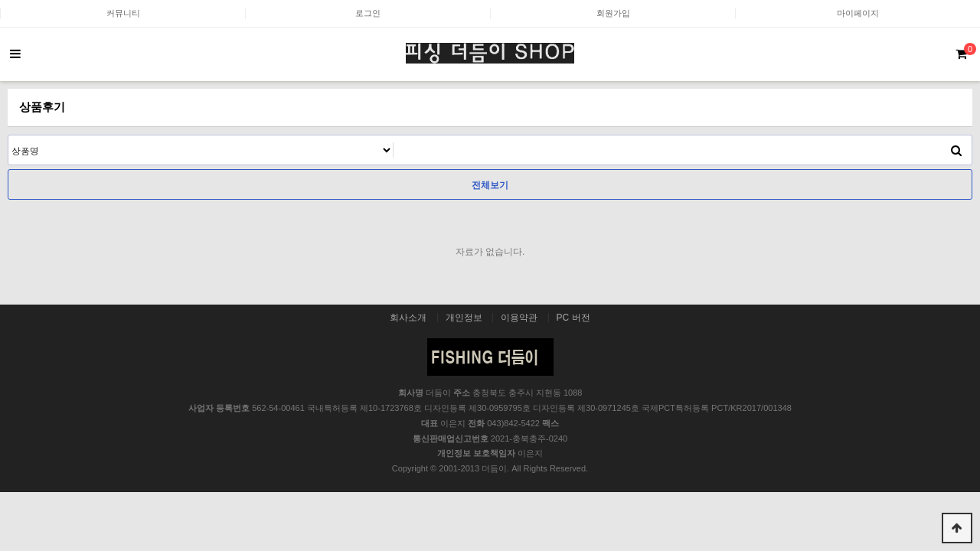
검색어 (9, 136)
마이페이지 (858, 13)
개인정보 (464, 318)
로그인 (368, 13)
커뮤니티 (123, 13)
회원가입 (613, 13)
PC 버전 (573, 318)
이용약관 (519, 318)
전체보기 (490, 185)
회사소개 (408, 318)
